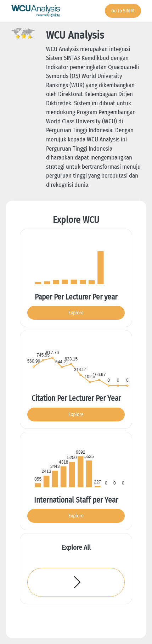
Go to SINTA (123, 11)
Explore (76, 313)
